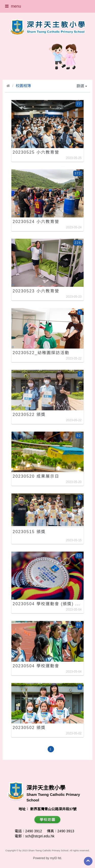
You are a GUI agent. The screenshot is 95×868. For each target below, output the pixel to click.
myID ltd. (56, 858)
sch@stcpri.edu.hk (40, 836)
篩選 (82, 86)
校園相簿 (23, 86)
